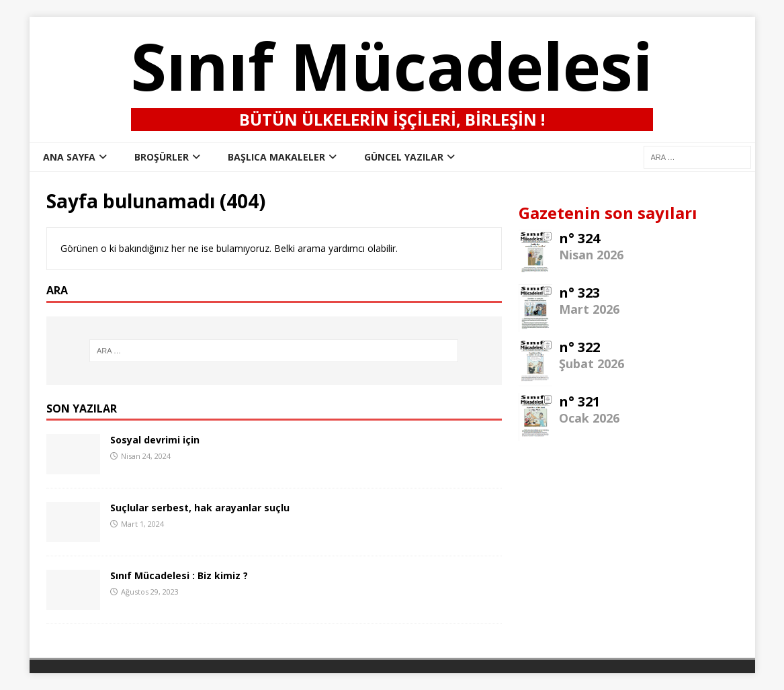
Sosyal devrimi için (155, 440)
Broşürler (162, 157)
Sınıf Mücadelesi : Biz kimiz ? (179, 575)
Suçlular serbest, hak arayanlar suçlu (200, 508)
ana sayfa (69, 157)
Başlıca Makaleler (276, 157)
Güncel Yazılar (404, 157)
